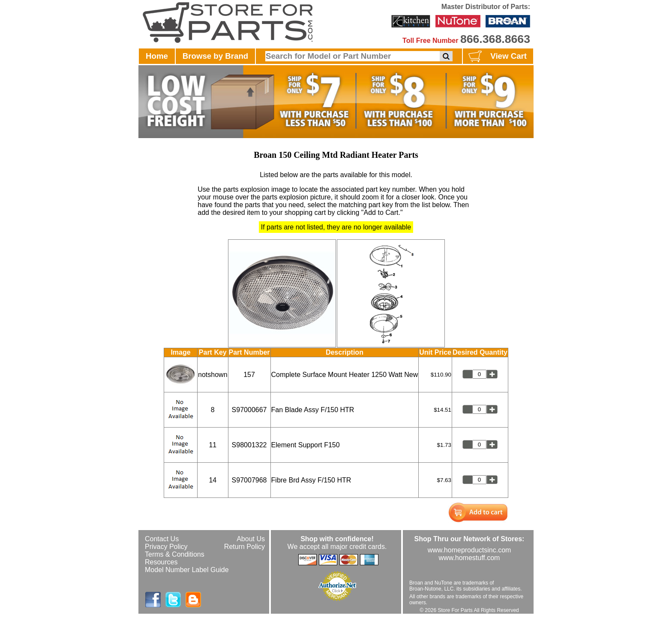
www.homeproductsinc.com (469, 550)
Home (157, 56)
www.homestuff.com (469, 558)
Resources (161, 562)
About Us (251, 539)
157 (249, 375)
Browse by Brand (215, 56)
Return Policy (244, 547)
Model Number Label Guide (187, 570)
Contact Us (162, 539)
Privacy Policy (166, 547)
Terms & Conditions (175, 554)
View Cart (496, 57)
